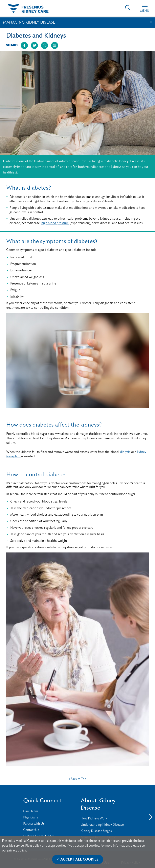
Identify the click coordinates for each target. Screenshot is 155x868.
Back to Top (77, 779)
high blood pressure (55, 223)
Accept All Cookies (79, 860)
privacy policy (17, 850)
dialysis (125, 452)
